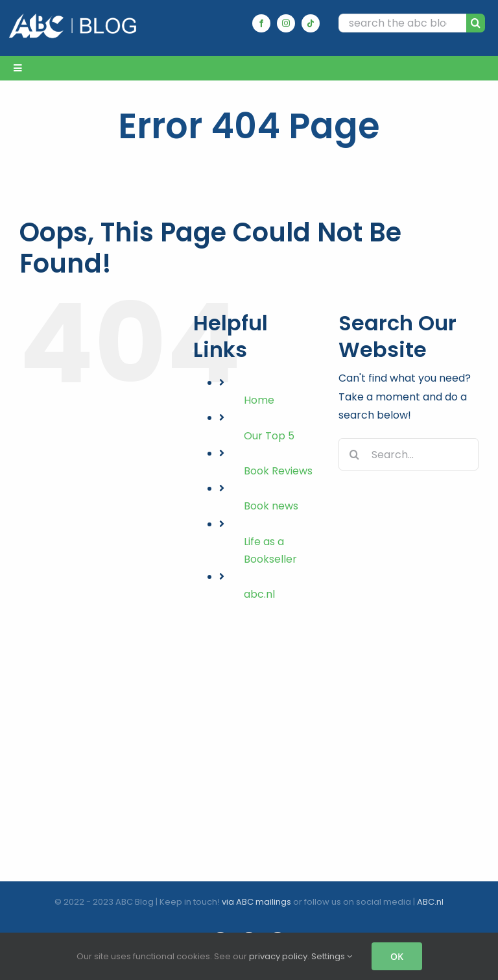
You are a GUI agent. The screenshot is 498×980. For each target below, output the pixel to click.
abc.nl (259, 594)
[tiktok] (311, 23)
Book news (271, 506)
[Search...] (409, 454)
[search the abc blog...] (402, 23)
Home (259, 400)
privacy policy (278, 956)
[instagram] (286, 23)
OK (397, 956)
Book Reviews (278, 471)
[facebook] (261, 23)
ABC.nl (430, 902)
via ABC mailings (256, 902)
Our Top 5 (269, 436)
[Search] (476, 23)
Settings (332, 956)
